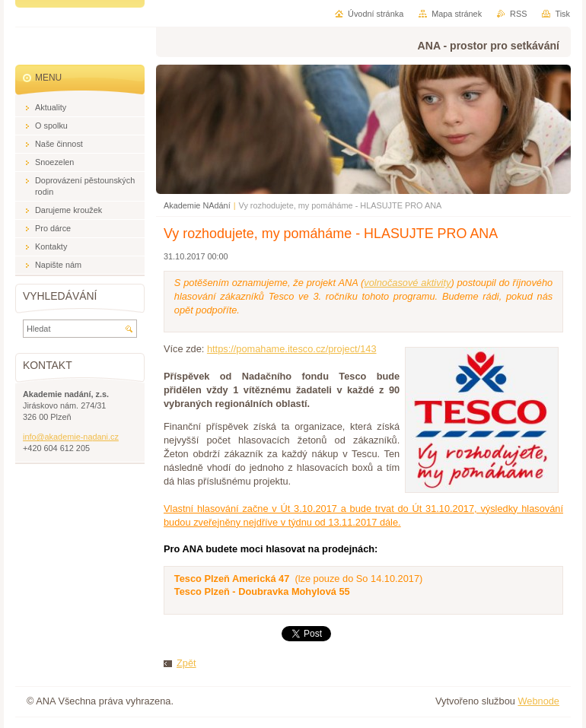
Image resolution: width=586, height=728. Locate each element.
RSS (518, 14)
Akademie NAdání (197, 205)
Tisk (562, 14)
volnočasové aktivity (407, 283)
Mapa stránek (457, 14)
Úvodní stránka (376, 14)
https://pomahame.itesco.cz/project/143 (292, 349)
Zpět (186, 663)
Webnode (538, 701)
